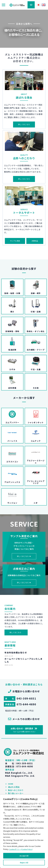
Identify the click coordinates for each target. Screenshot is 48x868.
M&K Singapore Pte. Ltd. (20, 776)
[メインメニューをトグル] (4, 5)
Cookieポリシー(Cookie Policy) (22, 849)
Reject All (24, 863)
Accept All (24, 856)
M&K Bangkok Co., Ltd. (19, 773)
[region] (24, 831)
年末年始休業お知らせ (16, 653)
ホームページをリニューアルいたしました (23, 660)
